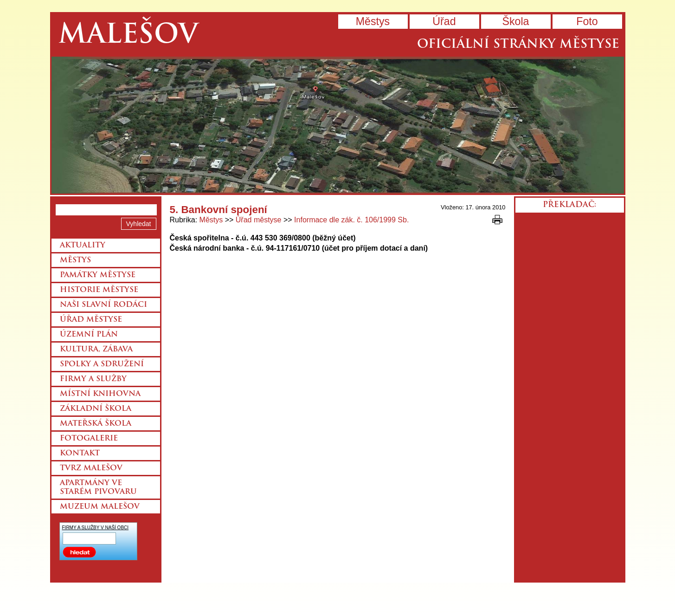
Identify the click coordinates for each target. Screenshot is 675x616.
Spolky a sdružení (102, 364)
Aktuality (83, 246)
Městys (373, 21)
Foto (587, 21)
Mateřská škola (96, 424)
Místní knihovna (100, 394)
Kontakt (80, 454)
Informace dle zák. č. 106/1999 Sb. (351, 220)
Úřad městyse (259, 220)
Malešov (128, 36)
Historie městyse (99, 290)
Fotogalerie (89, 439)
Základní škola (96, 409)
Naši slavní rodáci (103, 305)
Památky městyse (98, 275)
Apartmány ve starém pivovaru (98, 488)
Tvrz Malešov (91, 468)
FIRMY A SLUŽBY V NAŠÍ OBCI (96, 528)
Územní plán (89, 335)
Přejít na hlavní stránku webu (338, 125)
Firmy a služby (93, 379)
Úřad (444, 21)
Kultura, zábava (96, 350)
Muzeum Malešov (100, 507)
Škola (515, 21)
